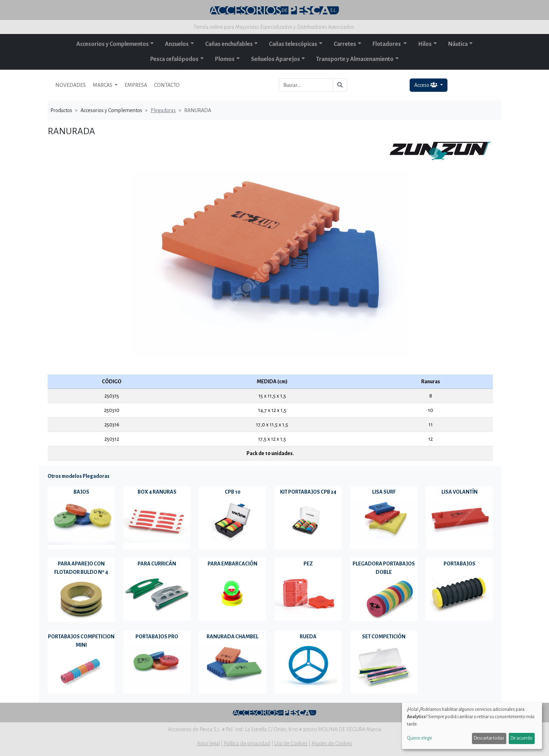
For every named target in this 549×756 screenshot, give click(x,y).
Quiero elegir (419, 738)
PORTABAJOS (460, 564)
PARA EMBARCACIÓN (232, 564)
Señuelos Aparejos (276, 59)
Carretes (345, 44)
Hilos (425, 44)
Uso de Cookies (291, 743)
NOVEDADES (71, 85)
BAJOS (81, 492)
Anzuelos (177, 44)
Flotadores (387, 44)
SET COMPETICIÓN (384, 637)
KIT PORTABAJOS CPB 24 (308, 492)
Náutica (458, 44)
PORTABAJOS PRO (157, 637)
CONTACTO (167, 85)
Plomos (225, 59)
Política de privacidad (247, 743)
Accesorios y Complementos (113, 44)
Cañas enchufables (229, 44)
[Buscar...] (306, 85)
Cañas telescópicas (293, 44)
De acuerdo (522, 738)
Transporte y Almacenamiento (355, 59)
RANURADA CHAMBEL (232, 637)
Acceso (426, 85)
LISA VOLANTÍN (460, 492)
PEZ (308, 564)
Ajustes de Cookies (332, 743)
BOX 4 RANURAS (157, 492)
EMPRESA (136, 85)
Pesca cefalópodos (174, 59)
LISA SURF (384, 492)
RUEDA (308, 637)
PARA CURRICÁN (157, 564)
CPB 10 (233, 492)
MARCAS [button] (103, 85)
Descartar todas (489, 738)
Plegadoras (163, 110)
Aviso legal (209, 743)
